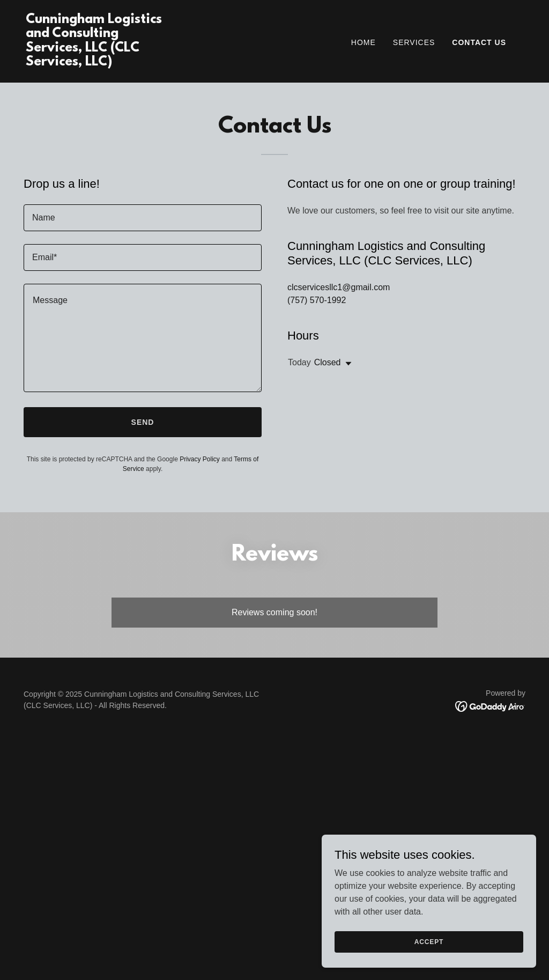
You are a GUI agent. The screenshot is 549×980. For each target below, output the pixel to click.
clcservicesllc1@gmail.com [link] (339, 287)
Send (143, 422)
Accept (429, 941)
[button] (346, 364)
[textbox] (143, 218)
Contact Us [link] (479, 42)
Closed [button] (328, 362)
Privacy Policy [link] (200, 459)
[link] (95, 62)
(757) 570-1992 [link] (317, 300)
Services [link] (414, 42)
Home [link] (363, 42)
